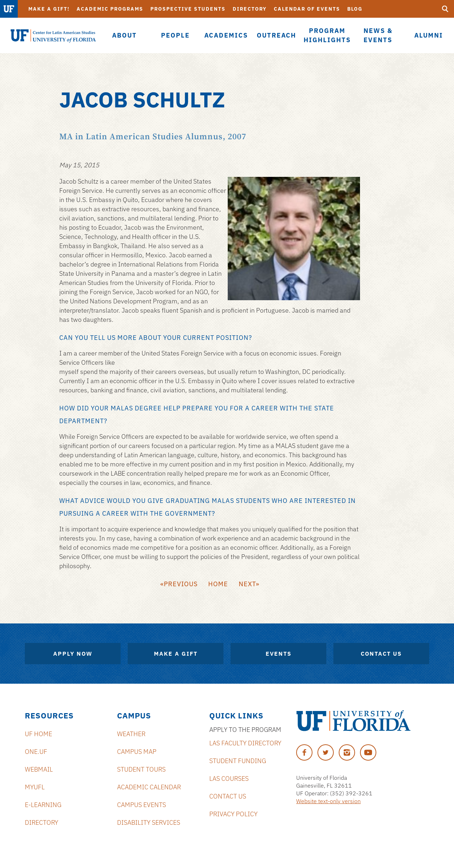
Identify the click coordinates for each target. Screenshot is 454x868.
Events (279, 654)
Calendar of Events (307, 9)
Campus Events (142, 805)
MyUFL (35, 787)
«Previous (179, 584)
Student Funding (238, 761)
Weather (131, 734)
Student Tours (141, 769)
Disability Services (149, 822)
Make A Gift (176, 654)
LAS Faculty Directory (245, 743)
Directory (250, 9)
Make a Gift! (49, 9)
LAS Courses (229, 779)
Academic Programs (110, 9)
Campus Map (137, 752)
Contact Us (381, 654)
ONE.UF (36, 752)
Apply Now (73, 654)
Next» (249, 584)
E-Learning (43, 805)
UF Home (38, 734)
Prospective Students (188, 9)
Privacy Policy (233, 814)
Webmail (39, 769)
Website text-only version (328, 801)
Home (218, 584)
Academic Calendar (149, 787)
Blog (355, 9)
